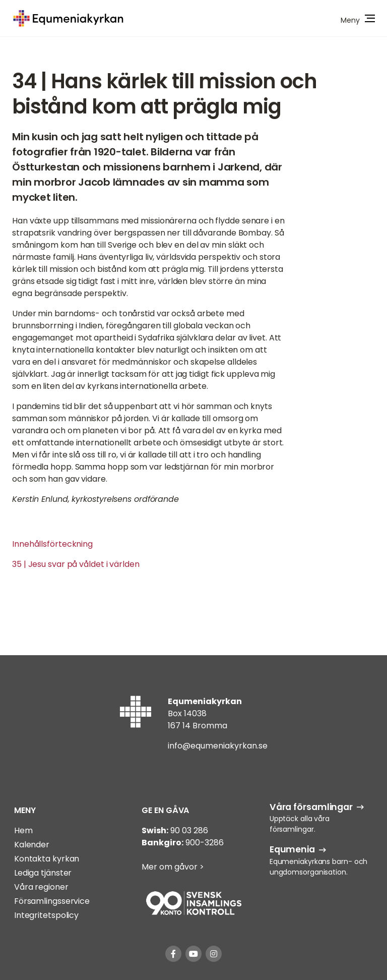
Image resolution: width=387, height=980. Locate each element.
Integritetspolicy (46, 915)
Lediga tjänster (43, 873)
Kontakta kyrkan (47, 859)
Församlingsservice (52, 901)
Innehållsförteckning (52, 544)
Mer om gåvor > (173, 867)
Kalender (32, 845)
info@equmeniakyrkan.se (218, 746)
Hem (23, 830)
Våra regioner (41, 887)
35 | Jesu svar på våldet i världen (76, 564)
